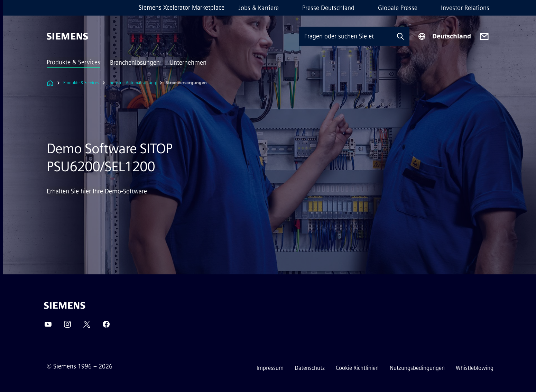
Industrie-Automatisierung (132, 83)
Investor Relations (465, 8)
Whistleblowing (475, 368)
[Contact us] (484, 37)
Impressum (270, 368)
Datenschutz (310, 368)
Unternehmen (188, 63)
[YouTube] (48, 326)
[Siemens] (67, 36)
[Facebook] (106, 326)
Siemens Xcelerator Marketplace (182, 8)
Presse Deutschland (328, 8)
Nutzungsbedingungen (417, 368)
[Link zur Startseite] (50, 83)
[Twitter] (87, 326)
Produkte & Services (73, 62)
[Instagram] (67, 326)
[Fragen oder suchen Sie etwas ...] (345, 36)
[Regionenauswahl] (444, 36)
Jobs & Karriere (258, 8)
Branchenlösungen (135, 63)
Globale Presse (398, 8)
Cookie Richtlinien (357, 368)
